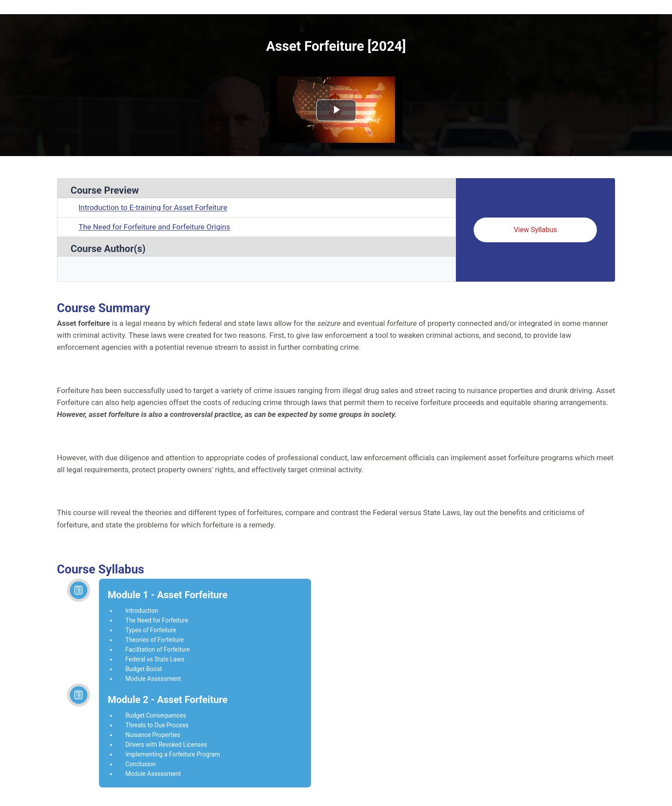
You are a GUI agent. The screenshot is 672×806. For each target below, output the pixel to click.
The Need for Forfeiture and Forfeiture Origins (154, 227)
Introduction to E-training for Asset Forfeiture (153, 207)
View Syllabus (535, 230)
